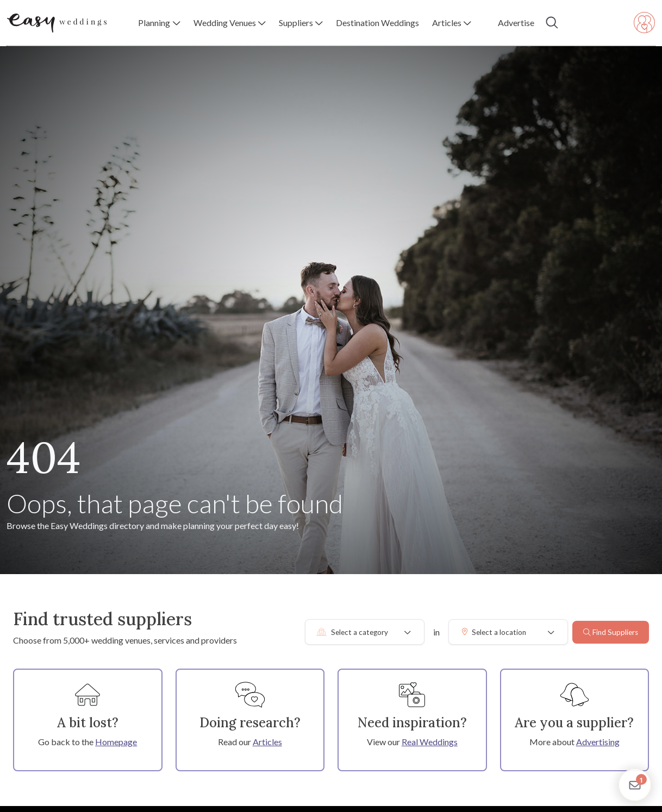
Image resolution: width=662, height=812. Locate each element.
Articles (267, 742)
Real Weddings (430, 742)
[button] (159, 23)
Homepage (116, 742)
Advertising (598, 742)
